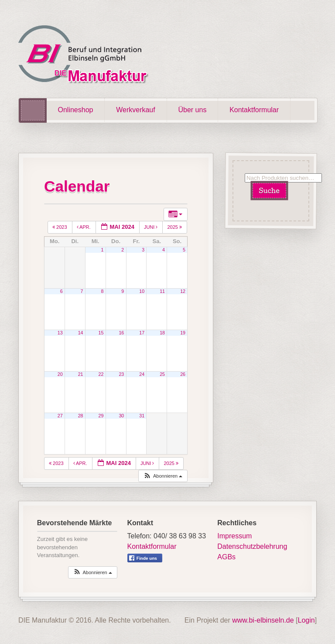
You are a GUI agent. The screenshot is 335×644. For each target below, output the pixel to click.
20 (60, 374)
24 (142, 374)
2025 (175, 227)
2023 (60, 227)
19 (183, 333)
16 (121, 333)
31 (142, 416)
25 (162, 374)
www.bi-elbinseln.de (263, 620)
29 (101, 416)
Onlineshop (76, 110)
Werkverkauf (136, 110)
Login (306, 620)
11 (162, 291)
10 (142, 291)
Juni (152, 227)
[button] (163, 476)
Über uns (192, 110)
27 (60, 416)
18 (162, 333)
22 (101, 374)
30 (121, 416)
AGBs (226, 557)
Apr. (84, 227)
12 (183, 291)
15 (101, 333)
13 (60, 333)
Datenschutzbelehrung (252, 546)
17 (142, 333)
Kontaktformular (254, 110)
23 (121, 374)
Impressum (234, 536)
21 (81, 374)
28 (81, 416)
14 (81, 333)
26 (183, 374)
